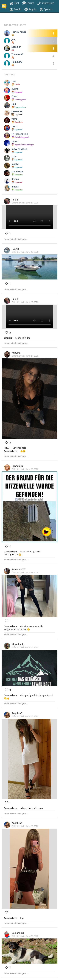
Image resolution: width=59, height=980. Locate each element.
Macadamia (18, 644)
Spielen (46, 9)
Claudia (8, 338)
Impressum (46, 3)
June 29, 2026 (32, 203)
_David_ (16, 249)
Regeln (30, 9)
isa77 (7, 448)
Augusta (16, 353)
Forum (28, 3)
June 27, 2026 (32, 356)
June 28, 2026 (32, 252)
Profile (15, 9)
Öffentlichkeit (18, 203)
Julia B (15, 200)
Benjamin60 (18, 933)
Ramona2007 (19, 569)
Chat (14, 3)
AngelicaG (17, 713)
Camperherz (10, 451)
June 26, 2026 (32, 647)
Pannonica (17, 466)
